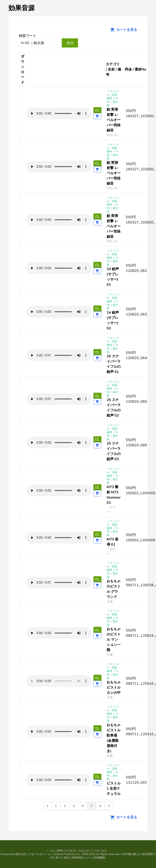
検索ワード (28, 36)
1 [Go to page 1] (56, 806)
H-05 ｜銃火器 (113, 102)
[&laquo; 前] (47, 806)
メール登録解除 (96, 858)
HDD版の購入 (131, 854)
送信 (70, 43)
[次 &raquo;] (109, 806)
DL (97, 110)
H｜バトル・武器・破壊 (113, 95)
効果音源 (22, 8)
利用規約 (78, 858)
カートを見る (122, 30)
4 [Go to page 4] (83, 806)
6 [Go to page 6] (100, 806)
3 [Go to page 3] (74, 806)
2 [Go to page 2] (65, 806)
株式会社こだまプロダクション (34, 854)
